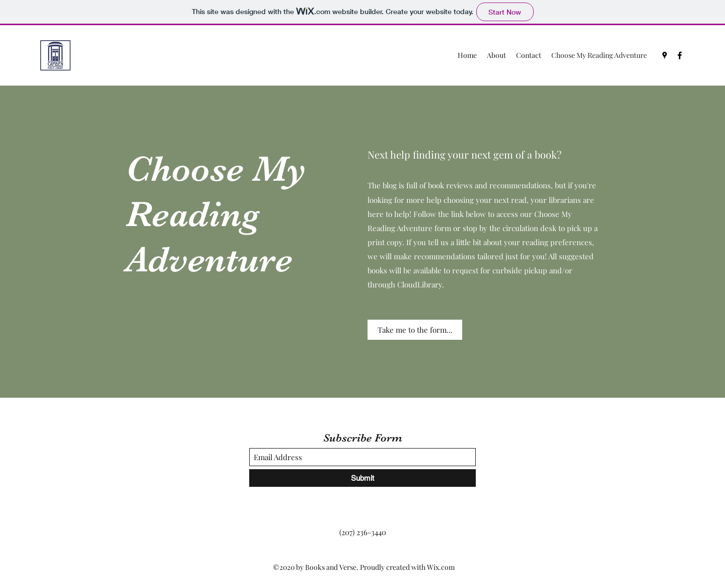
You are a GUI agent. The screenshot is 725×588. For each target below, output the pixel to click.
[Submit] (362, 478)
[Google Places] (665, 55)
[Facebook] (680, 55)
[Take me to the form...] (415, 330)
